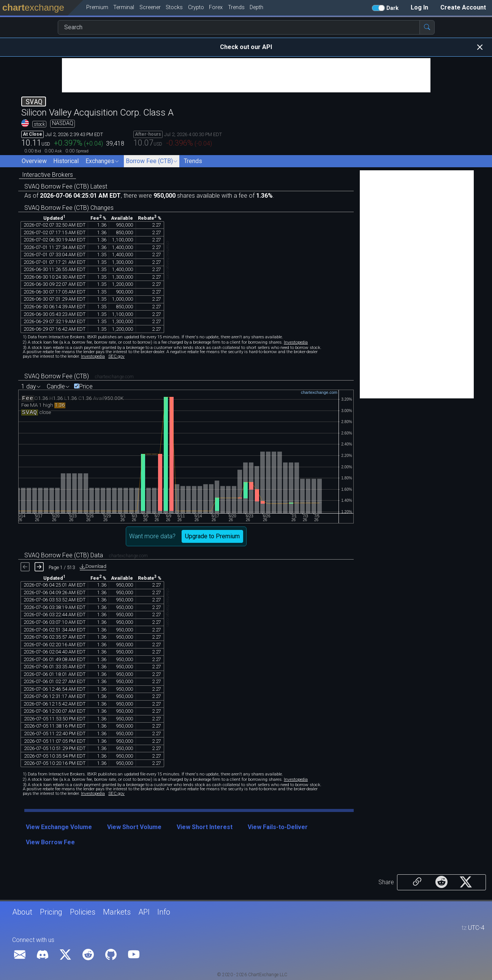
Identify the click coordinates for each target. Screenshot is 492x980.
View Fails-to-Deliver (278, 827)
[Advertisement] (246, 75)
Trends (193, 161)
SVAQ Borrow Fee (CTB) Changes (69, 208)
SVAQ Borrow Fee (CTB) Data (64, 555)
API (144, 912)
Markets (117, 912)
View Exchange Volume (59, 827)
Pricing (51, 912)
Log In (419, 7)
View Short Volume (134, 827)
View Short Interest (205, 827)
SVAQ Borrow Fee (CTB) (57, 376)
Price (86, 387)
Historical (66, 161)
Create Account (463, 7)
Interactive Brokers (47, 175)
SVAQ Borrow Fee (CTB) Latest (66, 186)
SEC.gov (116, 356)
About (22, 912)
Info (164, 912)
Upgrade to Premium (212, 536)
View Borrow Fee (50, 842)
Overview (34, 161)
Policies (83, 912)
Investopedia (296, 342)
